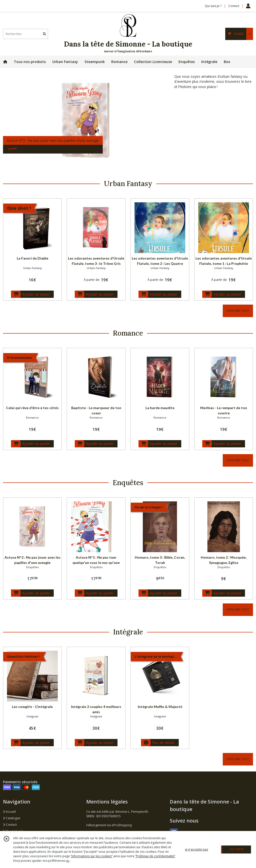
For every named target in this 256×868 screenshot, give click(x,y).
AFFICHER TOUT (238, 311)
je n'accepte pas (196, 849)
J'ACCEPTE (236, 849)
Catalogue (12, 818)
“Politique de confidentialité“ (155, 856)
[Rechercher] (44, 34)
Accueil (9, 812)
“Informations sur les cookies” (91, 856)
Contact (234, 6)
